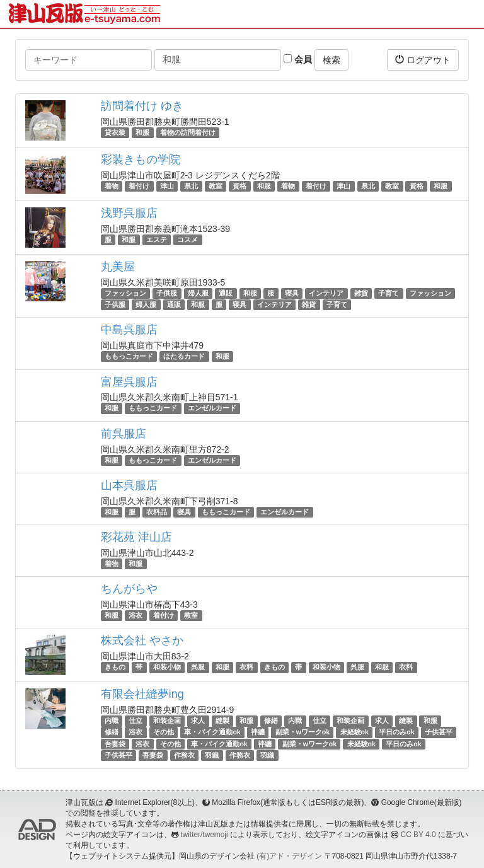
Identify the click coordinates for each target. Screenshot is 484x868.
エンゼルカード (212, 408)
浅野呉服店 (129, 213)
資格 (239, 186)
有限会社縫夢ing (142, 694)
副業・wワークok (302, 732)
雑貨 (361, 293)
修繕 (271, 720)
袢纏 (258, 732)
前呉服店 (124, 434)
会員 (298, 59)
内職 (112, 720)
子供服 (167, 293)
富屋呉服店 (129, 382)
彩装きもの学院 (141, 159)
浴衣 (135, 615)
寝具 (292, 293)
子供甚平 (439, 732)
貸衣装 (115, 132)
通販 (226, 293)
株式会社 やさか (142, 640)
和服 (142, 132)
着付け (139, 186)
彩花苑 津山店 (136, 537)
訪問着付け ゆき (142, 106)
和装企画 (167, 720)
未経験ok (354, 732)
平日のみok (396, 732)
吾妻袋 (115, 744)
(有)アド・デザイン (289, 856)
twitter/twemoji (204, 835)
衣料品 (157, 512)
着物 (112, 186)
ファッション (125, 293)
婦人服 (198, 293)
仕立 (135, 720)
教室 (216, 186)
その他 (164, 732)
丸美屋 (118, 267)
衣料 (246, 667)
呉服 (198, 667)
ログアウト (423, 60)
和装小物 (167, 667)
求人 (198, 720)
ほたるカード (184, 356)
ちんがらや (129, 589)
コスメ (187, 240)
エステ (157, 240)
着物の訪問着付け (188, 132)
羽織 (212, 755)
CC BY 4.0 (418, 835)
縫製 (222, 720)
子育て (389, 293)
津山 (167, 186)
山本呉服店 (129, 485)
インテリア (326, 293)
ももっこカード (129, 356)
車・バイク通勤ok (212, 732)
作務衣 (184, 755)
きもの (115, 667)
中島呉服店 (129, 330)
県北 (191, 186)
